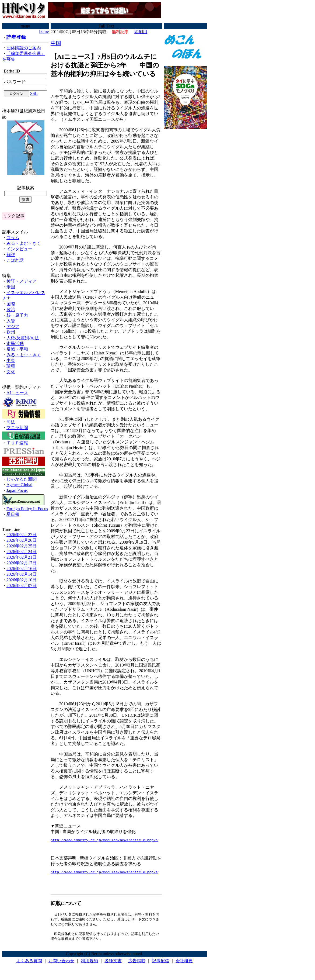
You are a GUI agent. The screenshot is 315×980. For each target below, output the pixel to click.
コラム (13, 238)
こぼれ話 (15, 260)
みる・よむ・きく (24, 243)
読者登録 (16, 37)
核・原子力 (17, 315)
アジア (13, 327)
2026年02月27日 (22, 535)
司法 (11, 422)
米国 (11, 287)
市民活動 (15, 344)
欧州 (11, 332)
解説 (11, 255)
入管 (11, 321)
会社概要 (184, 964)
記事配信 (160, 964)
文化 (11, 372)
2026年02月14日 (22, 574)
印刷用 (141, 32)
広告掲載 (137, 964)
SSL (34, 93)
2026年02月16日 (22, 569)
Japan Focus (17, 490)
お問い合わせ (61, 964)
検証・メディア (22, 281)
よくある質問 (29, 964)
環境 (11, 366)
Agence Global (19, 485)
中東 (11, 360)
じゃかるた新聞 (22, 479)
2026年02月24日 (22, 552)
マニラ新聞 (17, 428)
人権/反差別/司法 (23, 338)
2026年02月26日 (22, 540)
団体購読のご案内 (24, 48)
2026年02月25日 (22, 546)
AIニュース (17, 393)
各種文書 (113, 964)
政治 (11, 310)
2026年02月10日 (22, 580)
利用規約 (89, 964)
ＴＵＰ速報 (17, 443)
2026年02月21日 (22, 557)
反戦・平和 (17, 349)
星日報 (13, 514)
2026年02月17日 (22, 563)
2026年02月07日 (22, 586)
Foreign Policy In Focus (27, 509)
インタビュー (19, 249)
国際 (11, 304)
